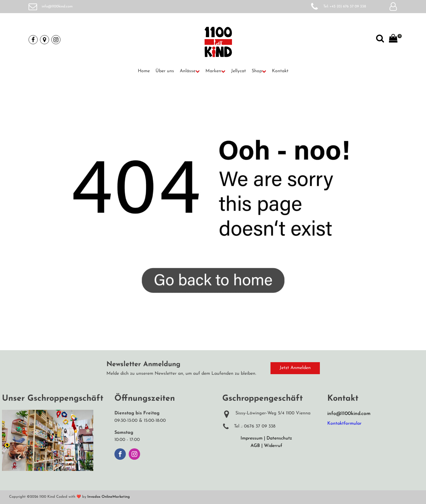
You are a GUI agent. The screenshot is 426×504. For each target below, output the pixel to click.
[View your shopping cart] (393, 40)
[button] (190, 71)
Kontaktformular (344, 424)
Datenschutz (279, 438)
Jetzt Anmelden (295, 368)
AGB (255, 446)
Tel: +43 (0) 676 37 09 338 (345, 6)
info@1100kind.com (57, 6)
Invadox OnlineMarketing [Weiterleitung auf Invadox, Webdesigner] (109, 497)
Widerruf (273, 446)
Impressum (252, 438)
